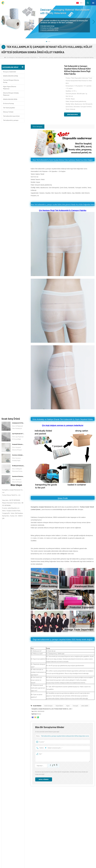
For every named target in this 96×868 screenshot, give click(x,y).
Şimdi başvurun (72, 114)
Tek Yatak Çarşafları (9, 108)
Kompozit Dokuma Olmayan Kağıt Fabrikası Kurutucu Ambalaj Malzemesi (18, 153)
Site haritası (13, 814)
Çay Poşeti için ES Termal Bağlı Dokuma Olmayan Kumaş (18, 143)
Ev (6, 57)
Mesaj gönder (44, 779)
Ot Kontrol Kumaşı (8, 103)
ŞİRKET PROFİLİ (13, 803)
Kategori (12, 57)
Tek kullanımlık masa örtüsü (11, 116)
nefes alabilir (85, 706)
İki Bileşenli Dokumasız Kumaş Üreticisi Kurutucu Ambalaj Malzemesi (18, 175)
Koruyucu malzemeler (10, 72)
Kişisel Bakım (59, 706)
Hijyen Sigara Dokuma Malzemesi (10, 88)
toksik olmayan (48, 706)
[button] (46, 42)
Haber (10, 811)
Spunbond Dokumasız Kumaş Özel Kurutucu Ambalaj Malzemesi (18, 185)
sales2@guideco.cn (65, 815)
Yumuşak (75, 706)
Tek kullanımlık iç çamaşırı (22, 57)
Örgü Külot (34, 57)
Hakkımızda (13, 798)
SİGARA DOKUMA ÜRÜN (10, 99)
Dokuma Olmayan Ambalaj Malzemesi (11, 94)
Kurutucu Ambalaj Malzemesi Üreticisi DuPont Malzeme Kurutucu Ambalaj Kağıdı (18, 164)
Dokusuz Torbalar (8, 112)
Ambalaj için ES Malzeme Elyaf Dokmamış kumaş (18, 132)
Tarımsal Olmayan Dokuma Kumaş (11, 81)
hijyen (68, 706)
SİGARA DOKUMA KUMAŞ (10, 76)
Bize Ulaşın (12, 807)
